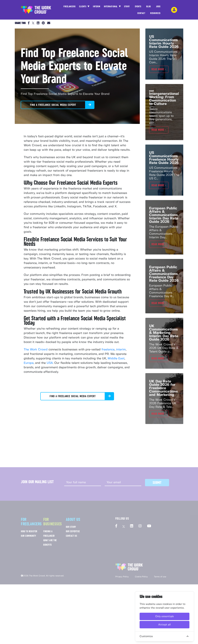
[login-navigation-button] (174, 10)
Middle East (116, 359)
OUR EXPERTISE (73, 531)
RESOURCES (155, 14)
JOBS (158, 8)
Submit (157, 483)
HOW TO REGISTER (29, 531)
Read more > (159, 69)
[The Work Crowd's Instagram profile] (140, 526)
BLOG (149, 8)
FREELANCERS (70, 8)
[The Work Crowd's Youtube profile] (149, 526)
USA (50, 363)
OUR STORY (71, 527)
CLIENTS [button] (83, 7)
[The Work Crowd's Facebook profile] (116, 526)
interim (121, 350)
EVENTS (138, 8)
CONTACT (141, 14)
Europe (29, 363)
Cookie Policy (141, 577)
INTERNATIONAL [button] (111, 7)
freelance (108, 350)
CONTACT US (71, 536)
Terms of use (160, 577)
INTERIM (97, 7)
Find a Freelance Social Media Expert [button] (53, 105)
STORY (127, 8)
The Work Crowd (36, 350)
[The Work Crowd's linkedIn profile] (132, 526)
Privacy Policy (122, 577)
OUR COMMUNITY (29, 536)
